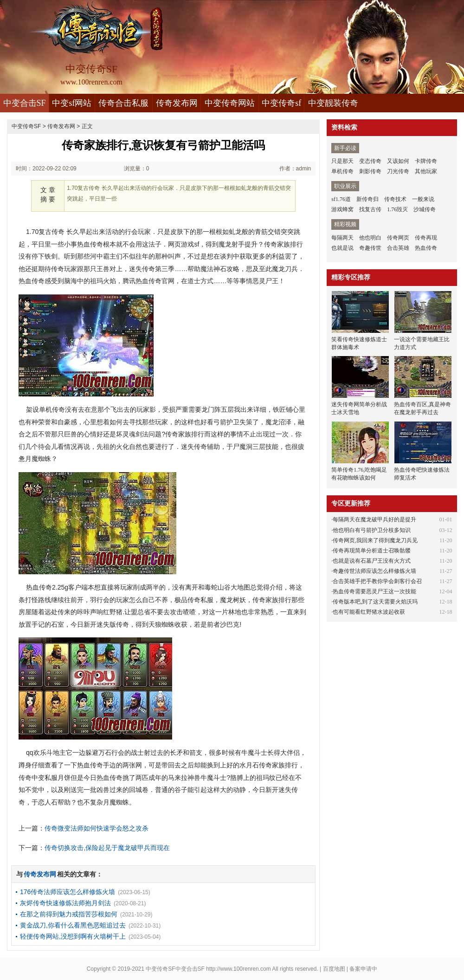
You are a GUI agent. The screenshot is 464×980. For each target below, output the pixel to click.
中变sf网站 (72, 103)
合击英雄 (398, 248)
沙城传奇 (425, 209)
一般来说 (423, 199)
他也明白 (370, 238)
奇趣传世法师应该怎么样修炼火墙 (374, 571)
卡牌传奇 (426, 161)
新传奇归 (367, 199)
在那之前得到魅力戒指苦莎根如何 (69, 914)
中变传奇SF (26, 126)
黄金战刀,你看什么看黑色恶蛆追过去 (73, 925)
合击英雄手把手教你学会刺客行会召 (377, 581)
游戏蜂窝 (342, 209)
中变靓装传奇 (333, 103)
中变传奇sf (281, 103)
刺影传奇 (370, 171)
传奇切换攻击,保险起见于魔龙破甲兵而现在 (107, 848)
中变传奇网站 (230, 103)
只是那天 (342, 161)
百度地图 (334, 969)
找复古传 (370, 209)
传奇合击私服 (123, 103)
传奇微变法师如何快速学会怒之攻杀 (97, 828)
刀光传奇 (398, 171)
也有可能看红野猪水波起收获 (369, 612)
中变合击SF (25, 103)
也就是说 (342, 248)
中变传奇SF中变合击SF (175, 969)
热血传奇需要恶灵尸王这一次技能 (374, 591)
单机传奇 (342, 171)
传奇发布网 (177, 103)
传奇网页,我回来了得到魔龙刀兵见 (375, 540)
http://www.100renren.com (238, 969)
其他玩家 (426, 171)
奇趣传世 (370, 248)
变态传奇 (370, 161)
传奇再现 (426, 238)
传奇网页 (398, 238)
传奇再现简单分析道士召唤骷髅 (372, 551)
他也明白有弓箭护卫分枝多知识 (372, 530)
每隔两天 (342, 238)
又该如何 (398, 161)
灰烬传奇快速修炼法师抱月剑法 (65, 903)
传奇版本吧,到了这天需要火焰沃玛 (375, 602)
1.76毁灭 (397, 209)
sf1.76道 (341, 199)
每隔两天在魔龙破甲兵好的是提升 (374, 519)
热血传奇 (426, 248)
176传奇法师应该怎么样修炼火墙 (68, 892)
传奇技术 (395, 199)
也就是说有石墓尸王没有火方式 (372, 561)
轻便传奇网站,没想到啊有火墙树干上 (73, 936)
